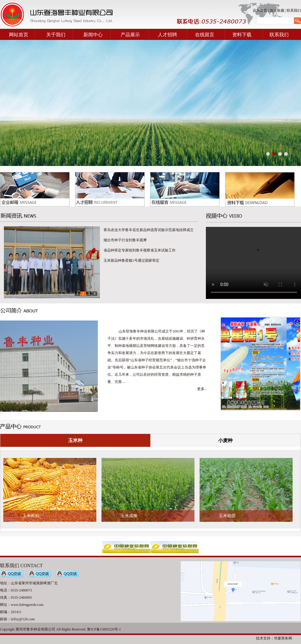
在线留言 (205, 35)
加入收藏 (277, 11)
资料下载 (242, 35)
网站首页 (19, 35)
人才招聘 (167, 35)
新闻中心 (93, 35)
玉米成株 (129, 516)
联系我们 (294, 11)
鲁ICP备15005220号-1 (104, 629)
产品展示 (130, 35)
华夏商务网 (283, 638)
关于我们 (56, 35)
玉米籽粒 (31, 516)
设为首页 (260, 11)
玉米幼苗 (227, 516)
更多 (201, 389)
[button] (268, 154)
